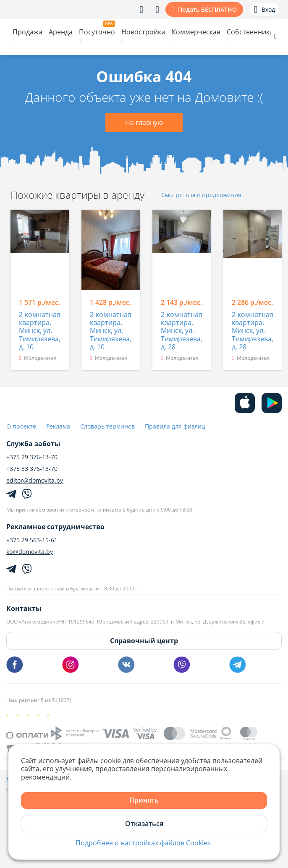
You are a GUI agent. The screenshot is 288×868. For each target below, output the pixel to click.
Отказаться (144, 824)
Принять (144, 800)
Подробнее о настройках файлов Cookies (143, 843)
